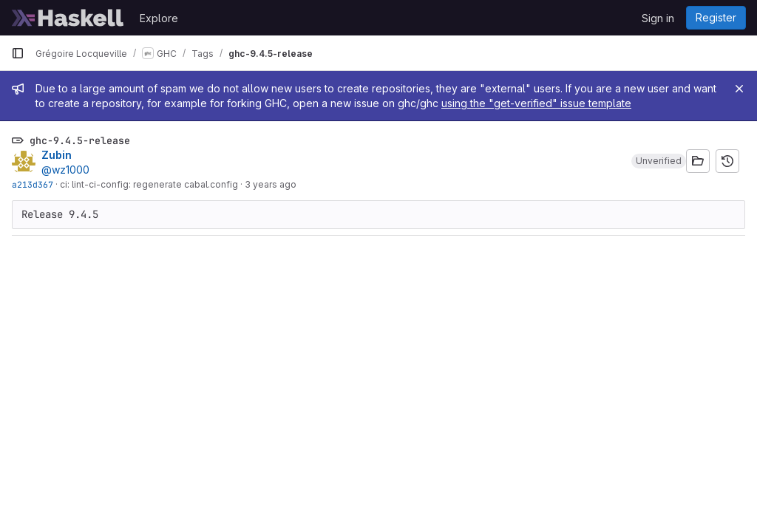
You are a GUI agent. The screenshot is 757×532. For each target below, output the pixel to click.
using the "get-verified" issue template (536, 103)
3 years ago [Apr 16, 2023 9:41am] (271, 184)
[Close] (739, 89)
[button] (659, 161)
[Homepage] (68, 18)
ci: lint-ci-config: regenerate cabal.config (149, 184)
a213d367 (33, 184)
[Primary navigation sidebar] (18, 53)
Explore (159, 18)
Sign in (658, 18)
